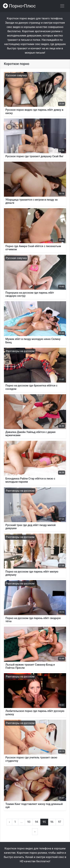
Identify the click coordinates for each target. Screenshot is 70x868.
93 (29, 822)
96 (52, 822)
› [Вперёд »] (35, 832)
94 (37, 822)
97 (60, 822)
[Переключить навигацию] (62, 6)
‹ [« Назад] (9, 822)
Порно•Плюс (19, 6)
